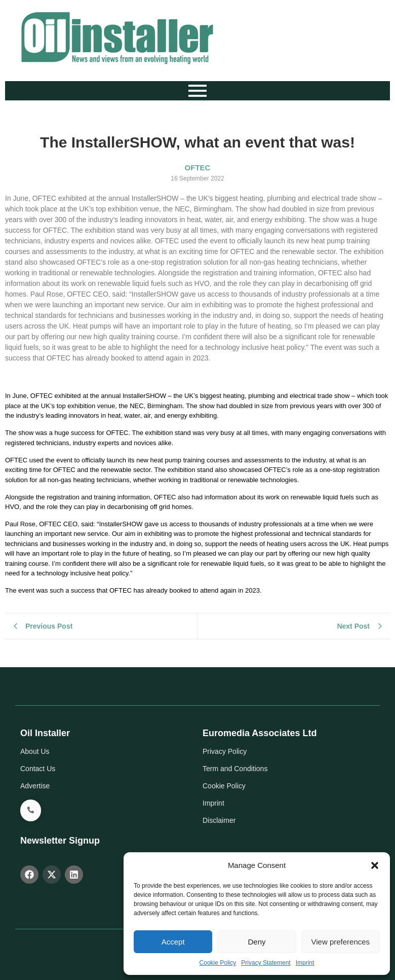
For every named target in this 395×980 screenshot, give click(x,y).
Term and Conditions (235, 769)
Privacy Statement (266, 963)
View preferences (341, 942)
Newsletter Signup (60, 841)
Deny (256, 942)
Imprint (305, 963)
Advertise (35, 786)
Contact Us (38, 769)
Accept (173, 942)
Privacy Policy (225, 751)
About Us (35, 751)
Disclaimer (219, 820)
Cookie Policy (218, 963)
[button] (375, 865)
